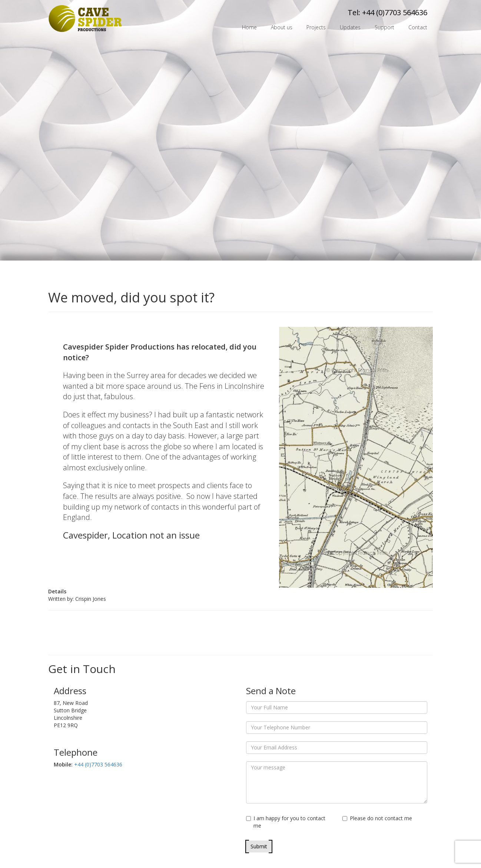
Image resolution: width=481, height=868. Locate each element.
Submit (259, 846)
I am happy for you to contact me (286, 822)
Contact (418, 27)
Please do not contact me (377, 818)
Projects (316, 27)
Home (249, 27)
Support (384, 27)
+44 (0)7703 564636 (395, 12)
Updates (350, 27)
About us (282, 27)
